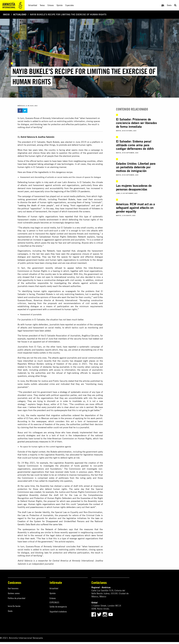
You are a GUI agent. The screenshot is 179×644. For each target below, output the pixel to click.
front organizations (80, 205)
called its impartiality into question (56, 481)
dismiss (24, 202)
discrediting (87, 350)
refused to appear (64, 268)
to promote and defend (67, 145)
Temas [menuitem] (42, 5)
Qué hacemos (13, 588)
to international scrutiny (63, 277)
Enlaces (53, 598)
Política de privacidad (17, 598)
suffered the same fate (51, 524)
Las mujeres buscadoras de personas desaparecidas (134, 187)
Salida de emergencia (58, 607)
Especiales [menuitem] (70, 5)
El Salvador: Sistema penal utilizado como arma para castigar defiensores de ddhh (135, 145)
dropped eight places (85, 361)
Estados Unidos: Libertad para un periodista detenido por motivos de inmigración (136, 167)
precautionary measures (37, 442)
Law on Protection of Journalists (37, 515)
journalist (85, 427)
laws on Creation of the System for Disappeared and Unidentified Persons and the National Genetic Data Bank (60, 521)
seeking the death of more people (36, 205)
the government (45, 542)
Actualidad (20, 14)
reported (69, 216)
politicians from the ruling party (75, 478)
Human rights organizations (42, 504)
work (34, 202)
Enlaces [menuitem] (51, 5)
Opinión (53, 593)
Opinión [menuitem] (60, 5)
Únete (169, 5)
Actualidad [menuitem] (33, 5)
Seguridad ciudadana (58, 612)
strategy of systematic (70, 392)
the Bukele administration (59, 452)
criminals (97, 202)
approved (79, 463)
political (25, 208)
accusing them (75, 202)
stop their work (27, 538)
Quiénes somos (14, 593)
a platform (95, 142)
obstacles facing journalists (56, 367)
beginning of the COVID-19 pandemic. (72, 191)
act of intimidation (51, 342)
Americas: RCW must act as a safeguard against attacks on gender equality (135, 208)
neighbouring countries (85, 161)
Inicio (6, 14)
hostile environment (49, 220)
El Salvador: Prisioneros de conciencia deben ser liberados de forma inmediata (136, 123)
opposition (36, 208)
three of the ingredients (38, 172)
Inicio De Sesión (14, 606)
